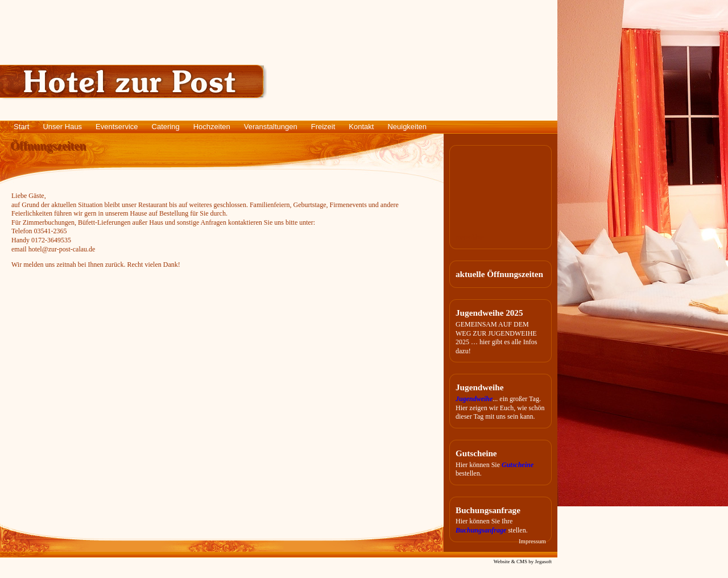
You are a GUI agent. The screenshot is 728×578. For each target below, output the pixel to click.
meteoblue (470, 237)
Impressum (532, 541)
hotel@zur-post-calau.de (62, 249)
